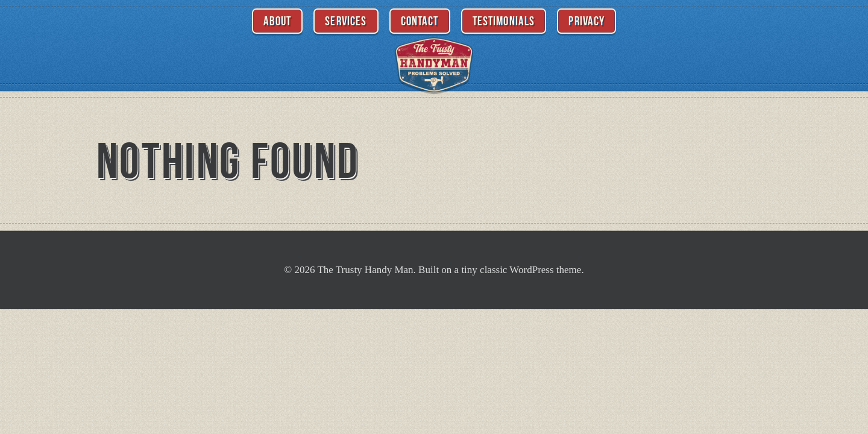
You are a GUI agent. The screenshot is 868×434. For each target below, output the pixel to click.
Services (346, 21)
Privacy (587, 21)
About (278, 21)
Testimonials (504, 21)
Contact (420, 21)
